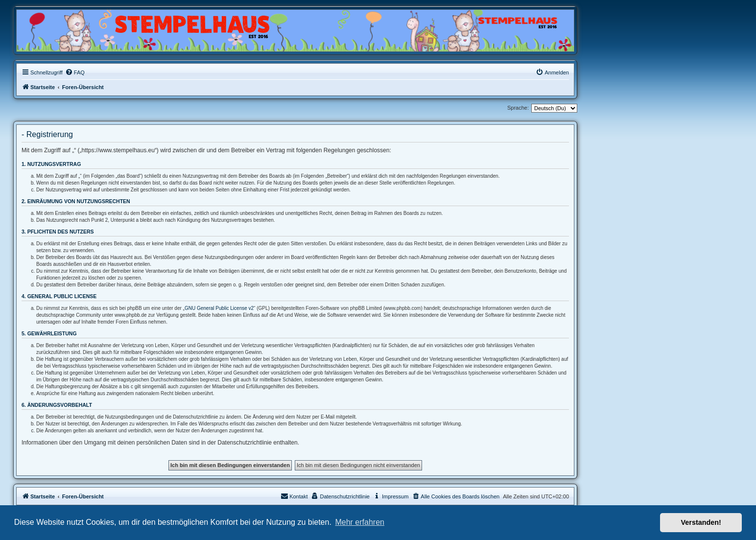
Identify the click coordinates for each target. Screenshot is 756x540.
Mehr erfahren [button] (360, 522)
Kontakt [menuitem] (294, 496)
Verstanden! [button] (701, 522)
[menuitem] (75, 72)
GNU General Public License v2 (219, 308)
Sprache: (518, 108)
